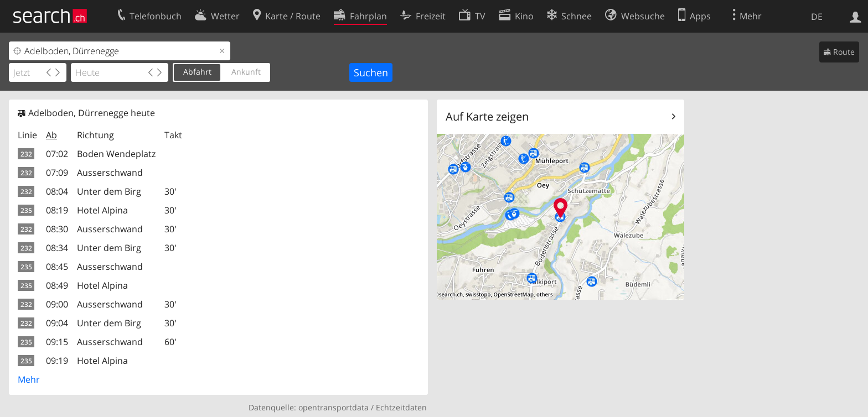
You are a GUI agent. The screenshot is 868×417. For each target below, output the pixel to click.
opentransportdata (334, 407)
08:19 (57, 210)
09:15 (57, 342)
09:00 (57, 304)
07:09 (57, 173)
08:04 (57, 191)
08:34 (57, 248)
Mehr (29, 379)
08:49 (57, 285)
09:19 (57, 361)
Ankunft (246, 72)
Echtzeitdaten (401, 407)
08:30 (57, 229)
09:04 (57, 323)
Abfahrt (197, 72)
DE (817, 17)
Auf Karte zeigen (487, 116)
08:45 (57, 267)
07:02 (57, 154)
